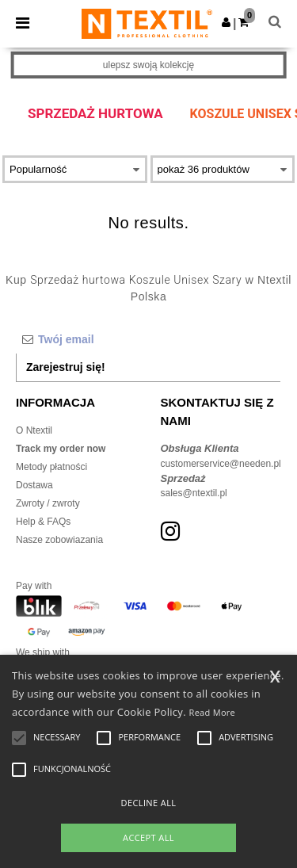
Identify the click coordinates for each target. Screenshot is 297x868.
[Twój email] (148, 339)
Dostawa (34, 485)
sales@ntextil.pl (194, 493)
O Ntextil (34, 430)
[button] (226, 22)
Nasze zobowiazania (59, 540)
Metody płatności (51, 467)
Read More (213, 712)
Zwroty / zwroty (48, 503)
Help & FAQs (43, 522)
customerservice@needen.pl (221, 464)
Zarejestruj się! (66, 367)
